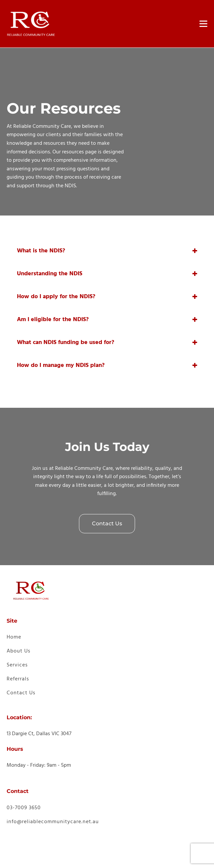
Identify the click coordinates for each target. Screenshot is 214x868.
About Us (19, 651)
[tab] (107, 251)
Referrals (18, 679)
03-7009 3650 (24, 808)
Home (14, 637)
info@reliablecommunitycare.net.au (53, 822)
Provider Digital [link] (75, 858)
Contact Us (107, 523)
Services (17, 665)
